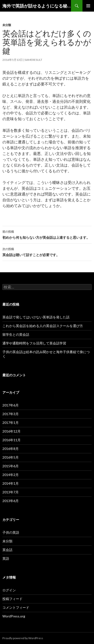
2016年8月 (11, 449)
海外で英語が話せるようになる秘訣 (37, 6)
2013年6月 (11, 501)
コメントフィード (16, 607)
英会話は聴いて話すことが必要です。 (47, 252)
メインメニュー (88, 6)
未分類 (7, 25)
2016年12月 (12, 431)
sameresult (33, 60)
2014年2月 (11, 475)
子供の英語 (11, 532)
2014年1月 (11, 483)
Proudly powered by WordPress (23, 638)
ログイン (9, 590)
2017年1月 (11, 423)
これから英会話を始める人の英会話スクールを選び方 (43, 326)
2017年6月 (11, 405)
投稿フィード (12, 599)
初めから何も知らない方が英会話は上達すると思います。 (47, 234)
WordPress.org (14, 616)
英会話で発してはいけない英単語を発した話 (36, 317)
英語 (6, 558)
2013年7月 (11, 492)
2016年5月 (11, 457)
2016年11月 (12, 440)
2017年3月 (11, 414)
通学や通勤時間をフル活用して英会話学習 (34, 343)
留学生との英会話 (16, 334)
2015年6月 (11, 466)
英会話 (7, 550)
